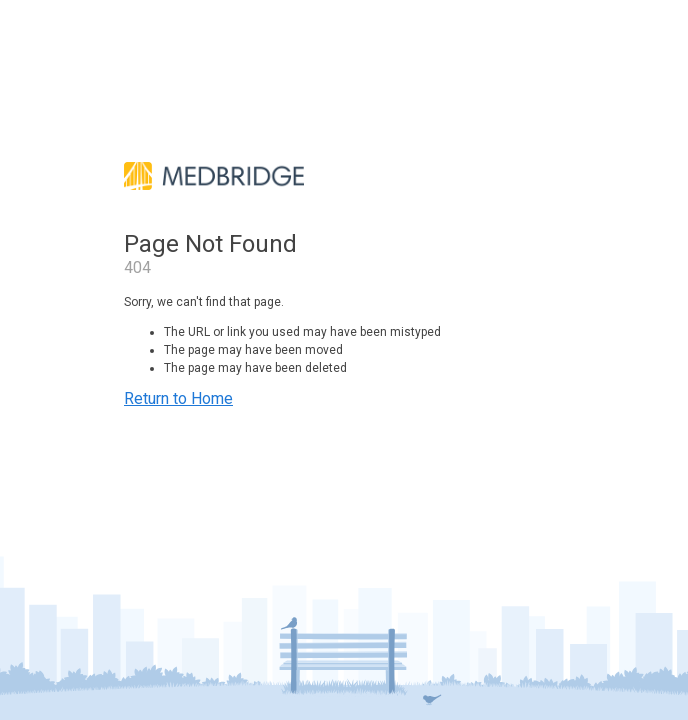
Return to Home (178, 398)
